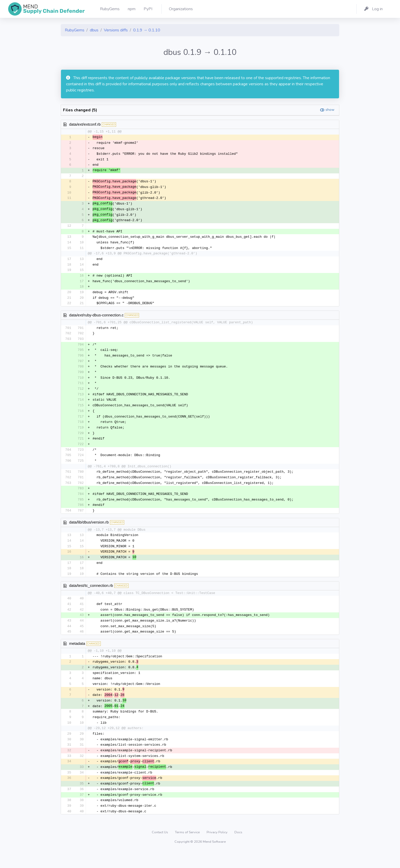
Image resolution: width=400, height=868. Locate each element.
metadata (77, 655)
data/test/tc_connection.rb (91, 596)
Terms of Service (188, 849)
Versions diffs (116, 30)
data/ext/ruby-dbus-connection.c (96, 320)
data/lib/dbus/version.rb (89, 532)
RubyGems (75, 30)
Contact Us (160, 849)
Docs (238, 849)
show (330, 110)
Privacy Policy (217, 849)
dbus (94, 30)
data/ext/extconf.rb (85, 124)
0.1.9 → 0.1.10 (147, 30)
